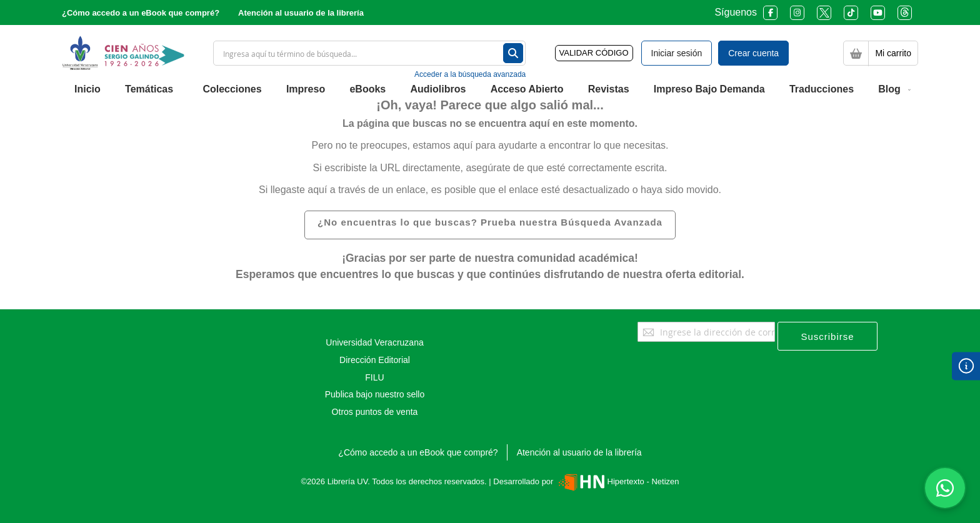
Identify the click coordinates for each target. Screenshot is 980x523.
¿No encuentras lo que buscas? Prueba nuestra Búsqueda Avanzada (490, 222)
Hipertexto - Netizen (617, 481)
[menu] (490, 89)
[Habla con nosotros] (945, 488)
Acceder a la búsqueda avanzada (470, 74)
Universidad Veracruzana (374, 342)
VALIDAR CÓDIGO (594, 53)
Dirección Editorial (375, 360)
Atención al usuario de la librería (301, 13)
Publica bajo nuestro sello (375, 394)
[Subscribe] (827, 336)
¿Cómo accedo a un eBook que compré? (141, 13)
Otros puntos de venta (375, 412)
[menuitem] (87, 89)
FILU (374, 377)
